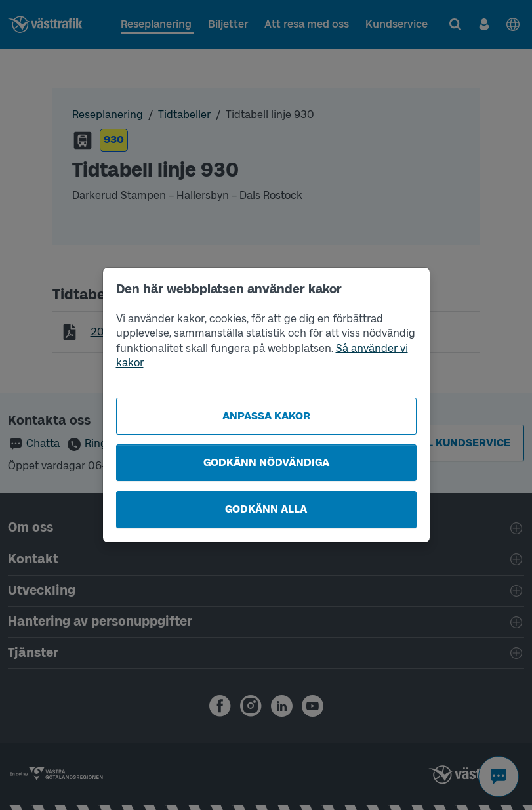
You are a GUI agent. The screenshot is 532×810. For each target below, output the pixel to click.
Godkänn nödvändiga (266, 462)
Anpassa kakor (266, 416)
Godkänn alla (266, 509)
